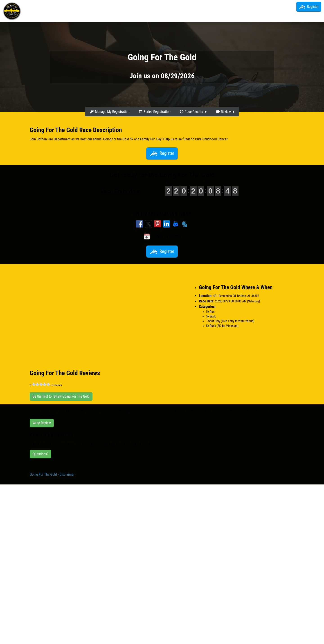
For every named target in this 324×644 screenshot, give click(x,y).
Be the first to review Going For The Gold (61, 396)
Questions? (40, 454)
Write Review (42, 423)
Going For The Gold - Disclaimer (52, 474)
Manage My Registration (109, 112)
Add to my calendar (162, 236)
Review (223, 112)
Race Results (191, 112)
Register (309, 7)
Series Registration (154, 112)
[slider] (41, 384)
